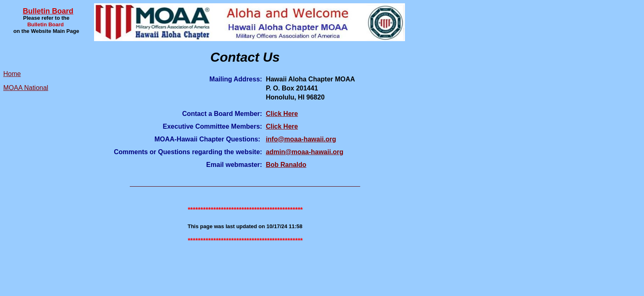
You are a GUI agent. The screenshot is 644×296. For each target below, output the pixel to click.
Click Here (282, 114)
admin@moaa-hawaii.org (305, 152)
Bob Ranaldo (286, 165)
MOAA (13, 88)
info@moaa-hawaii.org (301, 139)
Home (12, 74)
